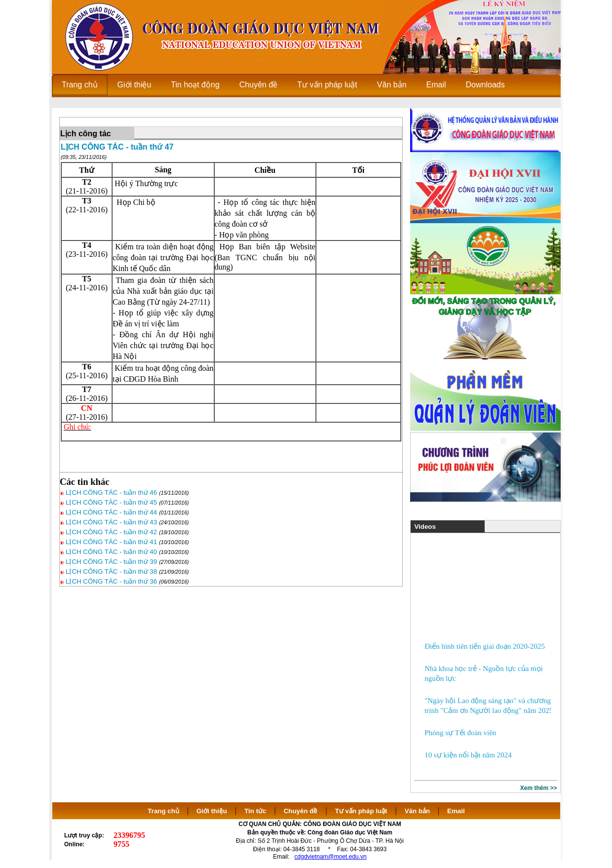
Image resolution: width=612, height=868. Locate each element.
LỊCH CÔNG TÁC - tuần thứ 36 (111, 581)
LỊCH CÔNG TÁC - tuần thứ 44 (111, 512)
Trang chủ (163, 811)
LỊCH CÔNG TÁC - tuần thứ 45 (111, 502)
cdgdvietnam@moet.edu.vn (331, 857)
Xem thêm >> (539, 788)
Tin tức (255, 811)
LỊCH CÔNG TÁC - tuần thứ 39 (111, 562)
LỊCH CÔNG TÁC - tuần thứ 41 (111, 542)
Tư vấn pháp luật (361, 811)
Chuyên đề (301, 811)
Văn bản (418, 811)
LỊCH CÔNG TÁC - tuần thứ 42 (111, 532)
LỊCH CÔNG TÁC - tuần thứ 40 (111, 552)
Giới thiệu (212, 811)
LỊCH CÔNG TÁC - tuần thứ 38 (111, 572)
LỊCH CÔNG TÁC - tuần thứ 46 (111, 493)
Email (456, 811)
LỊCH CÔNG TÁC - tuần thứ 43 (111, 522)
